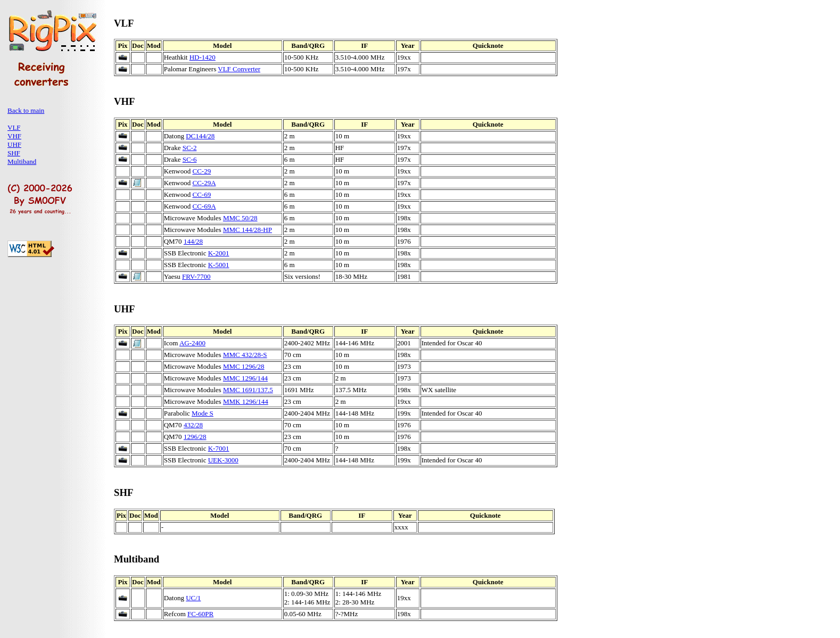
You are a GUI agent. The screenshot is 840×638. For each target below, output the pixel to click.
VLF (14, 127)
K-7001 (219, 448)
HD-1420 (203, 57)
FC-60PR (200, 614)
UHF (14, 144)
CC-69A (204, 206)
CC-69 (201, 194)
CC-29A (204, 183)
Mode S (203, 413)
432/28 (193, 425)
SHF (14, 153)
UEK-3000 (223, 460)
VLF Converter (239, 69)
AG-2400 (192, 343)
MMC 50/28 (240, 218)
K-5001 (219, 265)
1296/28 (195, 437)
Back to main (26, 110)
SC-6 (190, 159)
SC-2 (190, 148)
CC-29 (201, 171)
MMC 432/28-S (245, 355)
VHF (14, 136)
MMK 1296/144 (246, 401)
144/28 (193, 241)
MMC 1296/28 (244, 366)
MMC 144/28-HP (248, 230)
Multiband (22, 161)
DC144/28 (200, 136)
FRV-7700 (196, 276)
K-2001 (219, 253)
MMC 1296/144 (245, 378)
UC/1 (193, 598)
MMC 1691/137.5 (248, 390)
